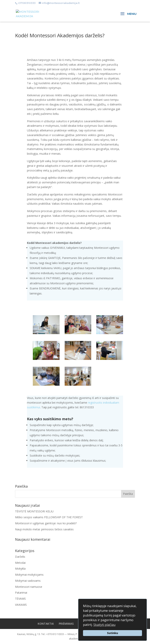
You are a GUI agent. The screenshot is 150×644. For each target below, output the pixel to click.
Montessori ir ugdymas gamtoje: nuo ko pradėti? (46, 523)
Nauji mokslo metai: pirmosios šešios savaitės (44, 529)
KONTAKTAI (46, 624)
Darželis (20, 557)
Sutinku (112, 633)
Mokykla (20, 569)
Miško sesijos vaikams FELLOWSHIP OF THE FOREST (49, 517)
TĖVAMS (20, 599)
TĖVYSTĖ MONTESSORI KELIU (34, 511)
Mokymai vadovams (28, 581)
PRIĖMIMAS (66, 624)
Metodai (20, 563)
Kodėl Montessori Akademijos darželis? (60, 35)
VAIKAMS (21, 605)
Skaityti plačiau (104, 625)
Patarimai (21, 593)
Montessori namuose (29, 587)
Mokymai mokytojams (29, 575)
